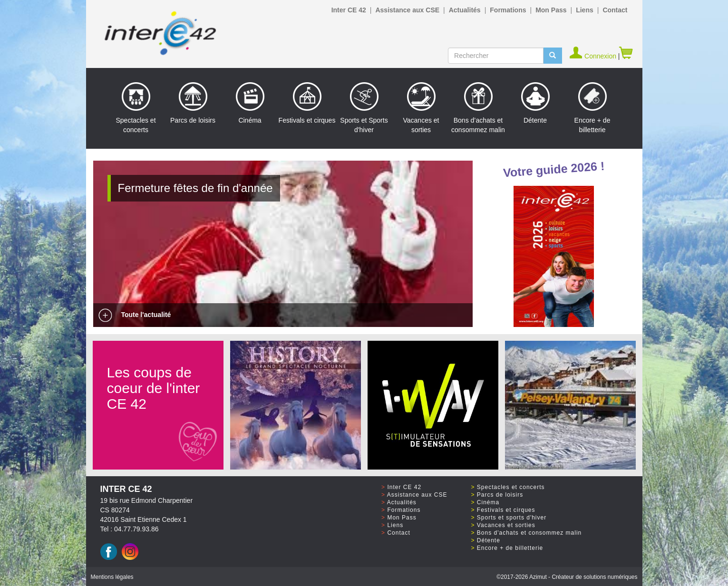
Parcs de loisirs (193, 103)
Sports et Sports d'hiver (364, 108)
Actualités (465, 10)
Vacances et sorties (421, 108)
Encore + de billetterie (592, 108)
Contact (615, 10)
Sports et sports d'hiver (512, 518)
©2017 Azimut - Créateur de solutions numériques (567, 577)
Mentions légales (112, 577)
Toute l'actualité (135, 315)
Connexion (594, 56)
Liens (585, 10)
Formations (508, 10)
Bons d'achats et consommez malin (529, 533)
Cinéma (250, 103)
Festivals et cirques (307, 103)
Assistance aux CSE (407, 10)
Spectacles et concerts (136, 108)
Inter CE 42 (349, 10)
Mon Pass (551, 10)
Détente (535, 103)
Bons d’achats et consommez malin (478, 108)
